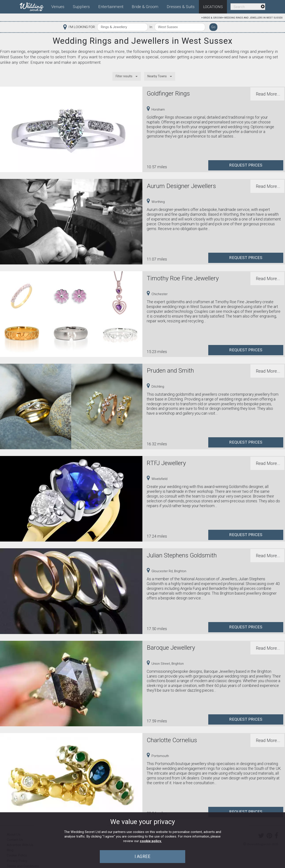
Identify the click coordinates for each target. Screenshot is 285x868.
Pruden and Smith (170, 371)
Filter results (124, 76)
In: (151, 27)
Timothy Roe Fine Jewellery (183, 278)
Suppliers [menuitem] (81, 7)
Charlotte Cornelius (172, 740)
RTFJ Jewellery (166, 463)
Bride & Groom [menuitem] (145, 7)
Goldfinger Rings (168, 93)
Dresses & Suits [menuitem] (181, 7)
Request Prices (246, 165)
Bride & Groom (213, 18)
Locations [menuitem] (213, 7)
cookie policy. (151, 841)
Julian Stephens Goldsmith (182, 555)
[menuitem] (33, 6)
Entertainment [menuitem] (111, 7)
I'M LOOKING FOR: (82, 27)
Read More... (268, 94)
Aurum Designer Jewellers (181, 186)
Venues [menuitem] (58, 7)
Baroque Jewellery (171, 648)
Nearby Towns (157, 76)
